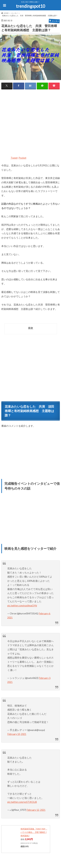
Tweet (14, 158)
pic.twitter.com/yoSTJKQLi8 (22, 802)
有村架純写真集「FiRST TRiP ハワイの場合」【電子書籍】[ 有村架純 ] (34, 832)
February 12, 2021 (36, 810)
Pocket (22, 158)
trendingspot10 (30, 6)
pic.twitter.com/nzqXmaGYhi (22, 606)
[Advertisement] (30, 124)
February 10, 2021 (17, 734)
